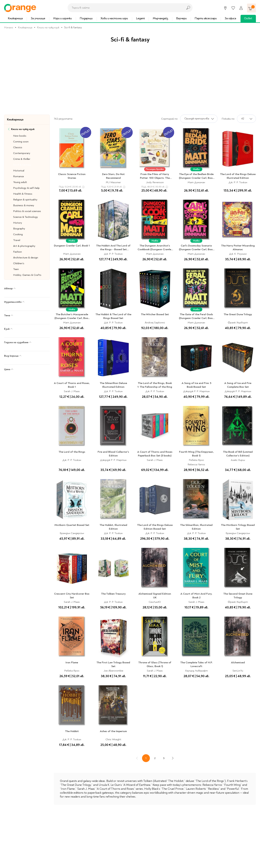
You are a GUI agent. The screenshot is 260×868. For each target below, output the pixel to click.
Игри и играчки (62, 18)
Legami (140, 18)
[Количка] (251, 8)
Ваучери (181, 18)
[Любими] (233, 8)
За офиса (230, 18)
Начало (9, 27)
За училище (38, 18)
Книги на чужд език (48, 27)
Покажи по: (228, 119)
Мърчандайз (160, 18)
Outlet (248, 18)
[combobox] (125, 8)
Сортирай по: (170, 119)
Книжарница (15, 18)
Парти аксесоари (206, 18)
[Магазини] (225, 8)
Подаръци (86, 18)
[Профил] (241, 8)
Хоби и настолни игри (114, 18)
